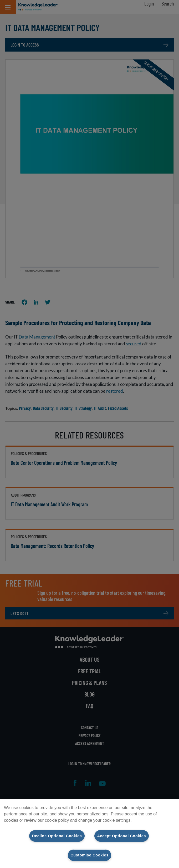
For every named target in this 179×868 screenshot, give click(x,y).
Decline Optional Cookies (57, 836)
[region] (89, 834)
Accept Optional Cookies (122, 836)
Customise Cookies (90, 855)
